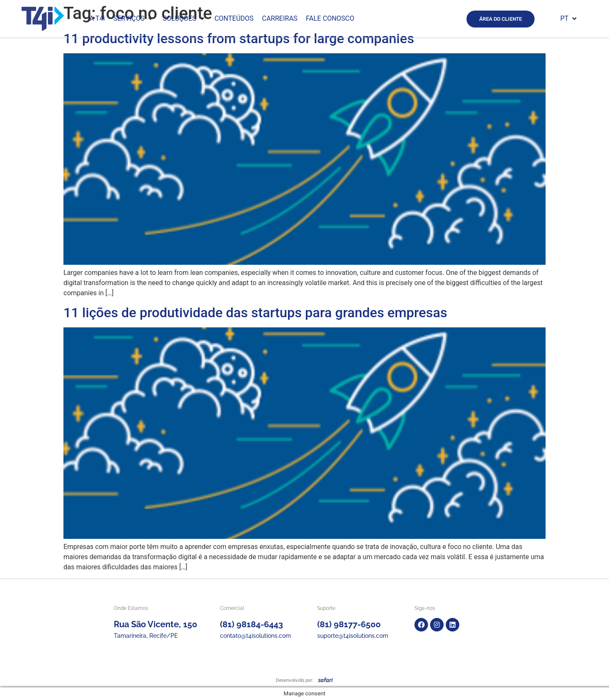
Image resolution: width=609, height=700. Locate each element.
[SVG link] (325, 680)
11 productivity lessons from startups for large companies (239, 38)
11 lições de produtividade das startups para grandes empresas (255, 313)
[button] (134, 19)
